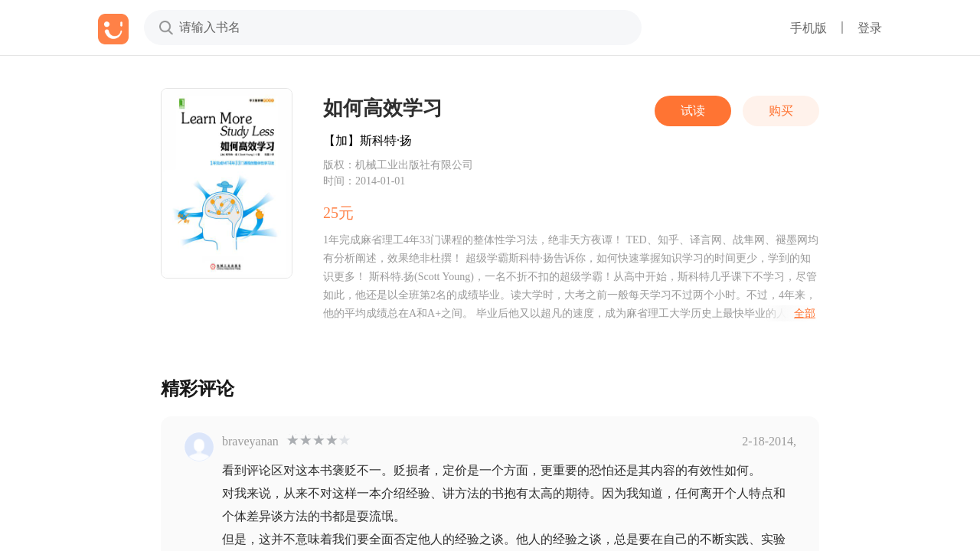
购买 (781, 111)
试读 (693, 111)
